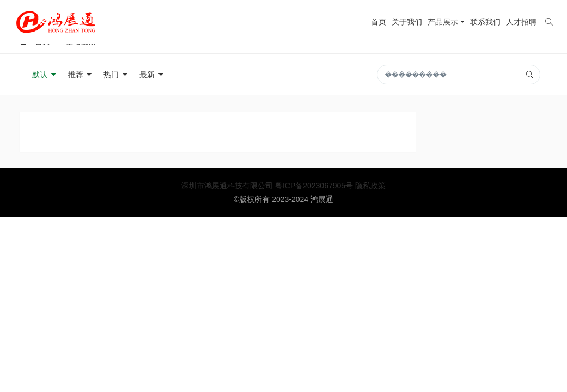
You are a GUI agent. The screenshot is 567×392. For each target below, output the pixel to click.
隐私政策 (370, 186)
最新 (152, 75)
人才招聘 (521, 22)
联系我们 (485, 22)
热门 (116, 75)
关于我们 (407, 22)
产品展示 (443, 22)
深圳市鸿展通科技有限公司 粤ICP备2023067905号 (268, 186)
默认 (45, 75)
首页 (379, 22)
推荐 (81, 75)
